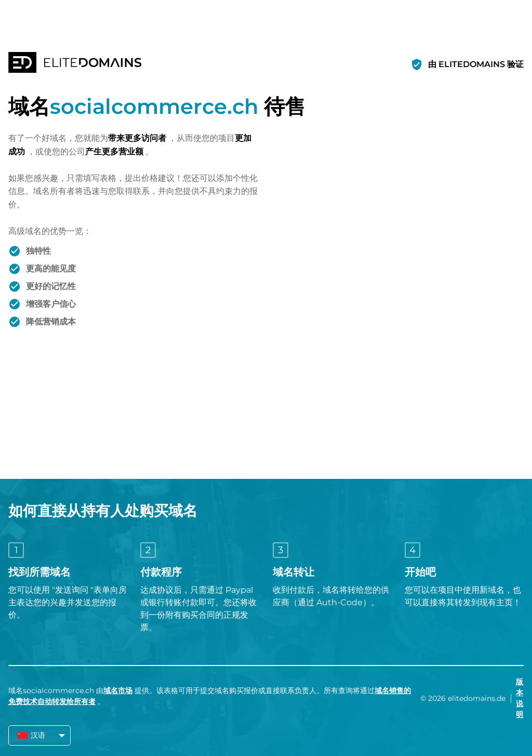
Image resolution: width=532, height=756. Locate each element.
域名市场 (118, 690)
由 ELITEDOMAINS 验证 (476, 64)
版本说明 (520, 698)
